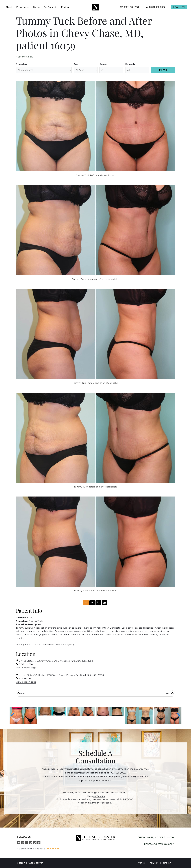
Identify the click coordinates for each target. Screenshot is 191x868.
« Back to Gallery (25, 57)
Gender (104, 64)
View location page (26, 668)
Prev (21, 693)
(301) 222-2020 (166, 837)
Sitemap (167, 863)
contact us (99, 796)
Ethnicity (130, 64)
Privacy (154, 863)
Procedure (22, 64)
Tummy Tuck (36, 621)
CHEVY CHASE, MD (148, 837)
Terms (142, 863)
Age (76, 64)
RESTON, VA (151, 844)
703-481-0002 (118, 773)
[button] (13, 716)
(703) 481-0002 (166, 844)
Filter (163, 70)
